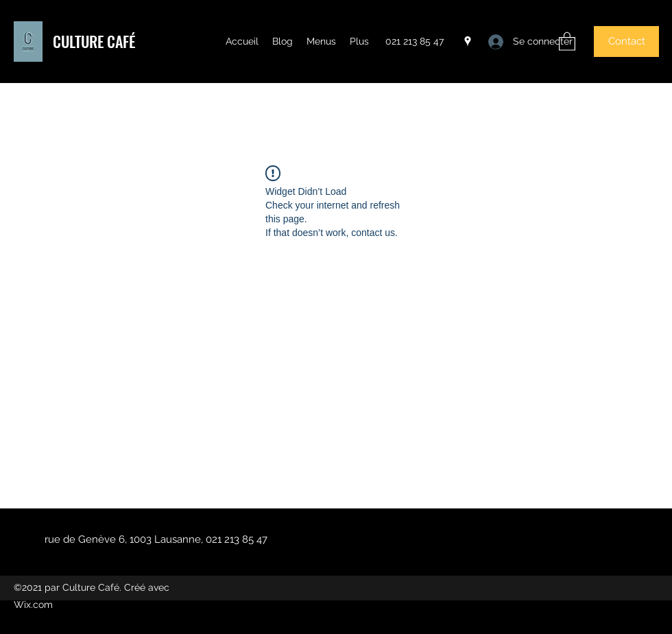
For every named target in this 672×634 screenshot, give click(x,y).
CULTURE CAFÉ (94, 41)
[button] (567, 41)
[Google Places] (468, 41)
